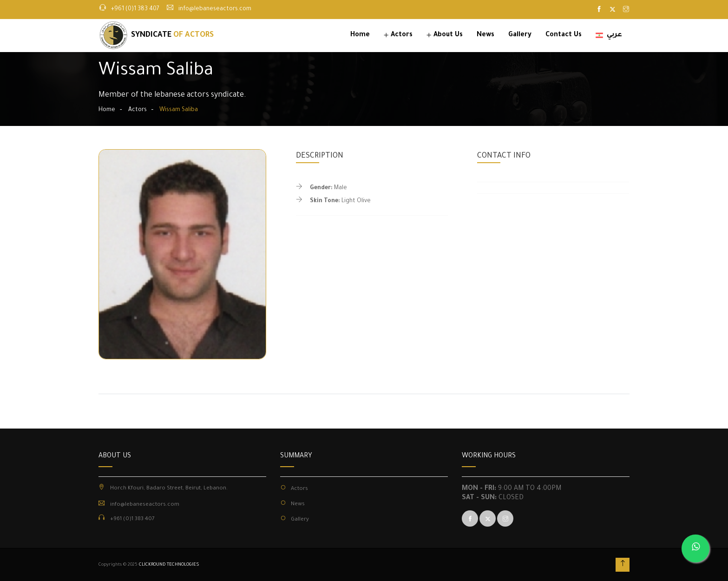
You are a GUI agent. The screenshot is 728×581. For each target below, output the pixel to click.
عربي (609, 35)
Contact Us (564, 35)
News (485, 35)
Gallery (520, 35)
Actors (402, 35)
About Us (448, 35)
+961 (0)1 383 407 (135, 9)
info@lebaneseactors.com (215, 9)
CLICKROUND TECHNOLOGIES (169, 565)
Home (360, 35)
